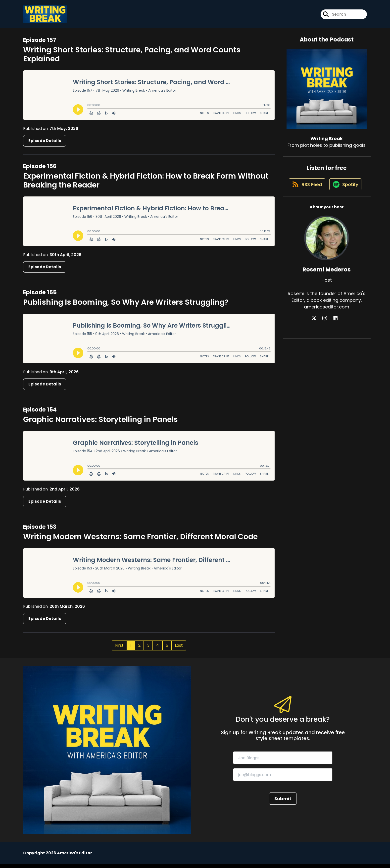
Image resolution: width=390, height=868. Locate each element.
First (119, 649)
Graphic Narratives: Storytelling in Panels (100, 423)
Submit (283, 803)
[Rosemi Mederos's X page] (321, 345)
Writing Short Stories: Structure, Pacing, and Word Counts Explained (132, 58)
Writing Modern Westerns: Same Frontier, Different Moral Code (140, 541)
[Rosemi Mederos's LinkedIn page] (333, 345)
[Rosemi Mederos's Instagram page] (327, 345)
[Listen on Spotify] (324, 210)
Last (179, 649)
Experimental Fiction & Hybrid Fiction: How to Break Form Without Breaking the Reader (146, 184)
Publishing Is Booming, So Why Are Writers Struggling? (126, 306)
